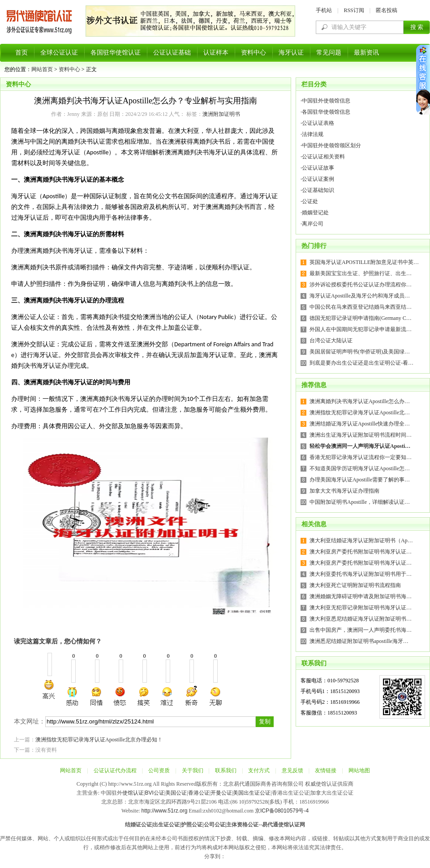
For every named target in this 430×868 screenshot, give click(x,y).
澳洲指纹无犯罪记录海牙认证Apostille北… (360, 413)
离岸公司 (313, 224)
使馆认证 (133, 793)
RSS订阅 (354, 10)
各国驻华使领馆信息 (326, 112)
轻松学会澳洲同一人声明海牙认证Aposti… (360, 446)
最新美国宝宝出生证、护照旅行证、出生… (361, 273)
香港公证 (199, 793)
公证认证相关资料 (323, 157)
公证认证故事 (318, 168)
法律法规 (313, 134)
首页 (21, 53)
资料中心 (254, 53)
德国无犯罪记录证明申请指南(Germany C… (361, 318)
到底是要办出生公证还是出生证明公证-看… (361, 363)
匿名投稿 (387, 10)
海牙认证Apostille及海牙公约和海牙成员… (360, 296)
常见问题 (329, 53)
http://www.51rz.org (165, 811)
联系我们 (226, 770)
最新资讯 (366, 53)
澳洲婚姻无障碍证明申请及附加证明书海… (361, 596)
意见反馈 (292, 770)
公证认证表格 (318, 123)
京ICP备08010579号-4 (282, 811)
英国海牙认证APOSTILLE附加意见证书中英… (364, 262)
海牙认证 (291, 53)
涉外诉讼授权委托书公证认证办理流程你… (361, 285)
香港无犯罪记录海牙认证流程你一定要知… (361, 457)
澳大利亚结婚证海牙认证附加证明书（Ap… (361, 540)
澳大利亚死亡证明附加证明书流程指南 (355, 585)
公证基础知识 (318, 190)
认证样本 (216, 53)
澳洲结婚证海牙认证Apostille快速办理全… (360, 424)
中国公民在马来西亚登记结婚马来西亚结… (361, 307)
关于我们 (193, 770)
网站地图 (359, 770)
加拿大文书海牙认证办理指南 (344, 491)
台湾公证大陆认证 (331, 340)
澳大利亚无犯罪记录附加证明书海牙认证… (361, 608)
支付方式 (259, 770)
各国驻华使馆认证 (116, 53)
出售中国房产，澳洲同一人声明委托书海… (361, 630)
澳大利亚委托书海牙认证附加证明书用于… (361, 574)
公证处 (310, 201)
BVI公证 (154, 793)
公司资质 (159, 770)
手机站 (324, 10)
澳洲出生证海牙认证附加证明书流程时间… (361, 435)
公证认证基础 (172, 53)
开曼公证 (221, 793)
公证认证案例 (318, 179)
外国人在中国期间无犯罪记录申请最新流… (361, 329)
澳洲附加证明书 (221, 114)
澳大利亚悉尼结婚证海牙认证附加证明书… (361, 619)
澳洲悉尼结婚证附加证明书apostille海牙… (359, 641)
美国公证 (176, 793)
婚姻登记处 (315, 213)
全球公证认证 (59, 53)
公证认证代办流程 (115, 770)
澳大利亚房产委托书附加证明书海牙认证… (361, 552)
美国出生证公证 (252, 793)
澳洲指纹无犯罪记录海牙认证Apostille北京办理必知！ (99, 740)
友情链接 (326, 770)
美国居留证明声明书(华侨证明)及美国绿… (360, 352)
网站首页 (42, 69)
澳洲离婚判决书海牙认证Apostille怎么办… (360, 401)
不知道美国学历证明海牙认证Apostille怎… (360, 468)
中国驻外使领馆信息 (326, 101)
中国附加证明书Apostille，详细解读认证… (360, 502)
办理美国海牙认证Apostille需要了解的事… (360, 480)
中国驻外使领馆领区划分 (331, 145)
